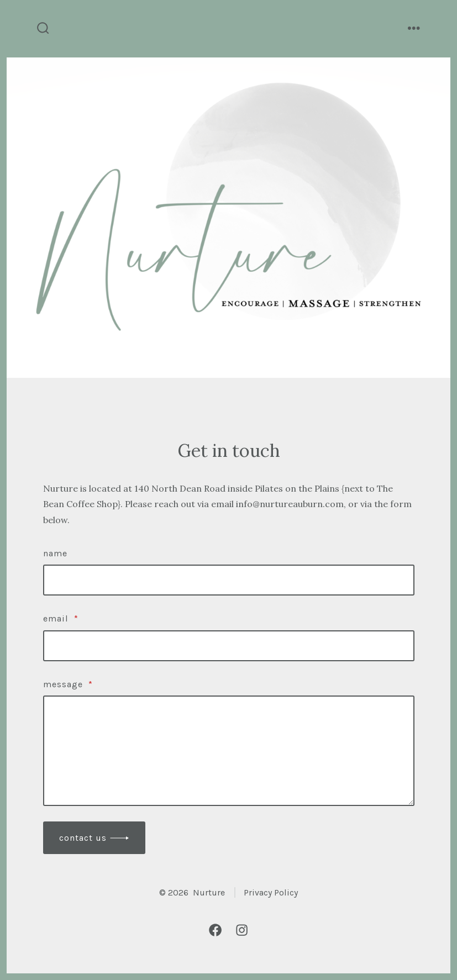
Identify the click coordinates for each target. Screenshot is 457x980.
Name (55, 553)
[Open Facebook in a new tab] (215, 930)
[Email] (229, 646)
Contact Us (83, 838)
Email (61, 618)
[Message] (229, 751)
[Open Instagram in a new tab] (242, 930)
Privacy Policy (271, 892)
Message (68, 684)
